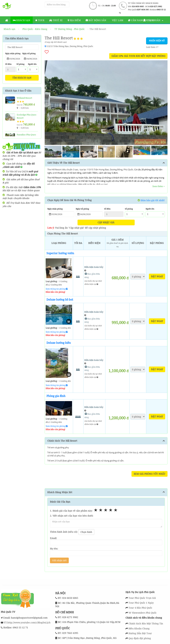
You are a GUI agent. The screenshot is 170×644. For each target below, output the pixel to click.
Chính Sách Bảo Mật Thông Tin (146, 623)
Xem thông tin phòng (57, 289)
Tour (40, 20)
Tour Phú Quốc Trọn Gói (142, 598)
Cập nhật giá (106, 222)
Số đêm (8, 64)
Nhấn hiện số (157, 41)
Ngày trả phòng (29, 53)
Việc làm (117, 20)
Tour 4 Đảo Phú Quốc (140, 608)
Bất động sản (96, 20)
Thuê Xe (56, 20)
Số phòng (20, 64)
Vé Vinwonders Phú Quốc (143, 613)
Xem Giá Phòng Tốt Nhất (149, 474)
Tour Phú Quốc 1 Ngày (141, 603)
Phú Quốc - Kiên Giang (35, 29)
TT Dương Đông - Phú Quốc (70, 29)
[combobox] (22, 70)
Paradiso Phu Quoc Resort (26, 136)
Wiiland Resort (24, 98)
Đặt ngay (157, 276)
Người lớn (32, 64)
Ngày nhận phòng (13, 53)
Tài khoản (153, 20)
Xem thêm (159, 186)
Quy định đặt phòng (140, 638)
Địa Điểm (74, 20)
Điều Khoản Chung (139, 628)
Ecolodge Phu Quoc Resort (27, 116)
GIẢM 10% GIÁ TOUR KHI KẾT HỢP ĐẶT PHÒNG (138, 56)
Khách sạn (22, 20)
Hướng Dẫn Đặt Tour (140, 633)
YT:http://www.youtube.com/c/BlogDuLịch (27, 622)
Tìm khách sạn (22, 78)
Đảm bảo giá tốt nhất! (151, 200)
